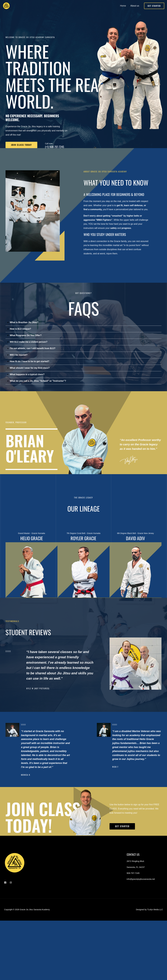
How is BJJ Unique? (20, 329)
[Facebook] (5, 882)
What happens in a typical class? (27, 374)
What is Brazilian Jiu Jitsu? (24, 322)
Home (123, 6)
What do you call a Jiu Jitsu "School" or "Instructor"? (38, 381)
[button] (154, 6)
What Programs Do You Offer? (26, 335)
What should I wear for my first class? (30, 368)
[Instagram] (11, 882)
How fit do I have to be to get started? (29, 361)
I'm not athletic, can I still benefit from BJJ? (33, 348)
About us (135, 6)
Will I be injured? (19, 355)
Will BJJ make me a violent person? (29, 342)
